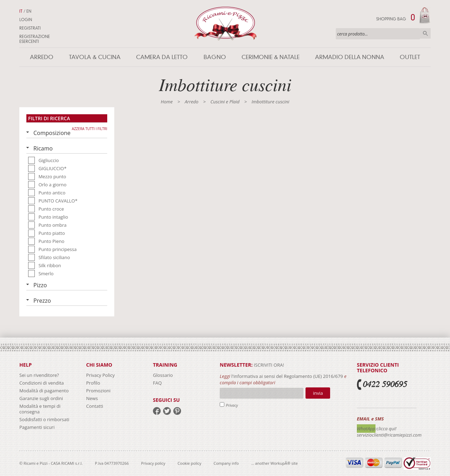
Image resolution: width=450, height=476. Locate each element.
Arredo (42, 57)
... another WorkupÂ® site (274, 463)
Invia (318, 393)
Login (26, 20)
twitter (167, 411)
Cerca (425, 33)
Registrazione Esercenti (35, 39)
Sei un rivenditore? (39, 375)
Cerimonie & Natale (271, 57)
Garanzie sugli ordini (41, 398)
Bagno (215, 57)
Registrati (30, 28)
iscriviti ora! (268, 365)
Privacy (232, 405)
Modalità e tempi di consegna (40, 409)
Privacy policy (153, 463)
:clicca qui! (386, 429)
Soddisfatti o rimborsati (44, 419)
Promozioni (98, 391)
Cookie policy (189, 463)
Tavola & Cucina (95, 57)
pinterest (177, 411)
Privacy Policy (100, 375)
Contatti (95, 406)
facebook (157, 411)
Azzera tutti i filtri (89, 129)
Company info (226, 463)
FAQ (157, 383)
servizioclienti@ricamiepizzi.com (389, 435)
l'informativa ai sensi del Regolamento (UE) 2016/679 (287, 376)
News (92, 398)
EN (29, 11)
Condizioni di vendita (42, 383)
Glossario (163, 375)
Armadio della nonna (350, 57)
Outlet (410, 57)
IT (21, 11)
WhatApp (366, 429)
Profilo (93, 383)
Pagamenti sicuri (37, 427)
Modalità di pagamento (44, 391)
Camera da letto (162, 57)
